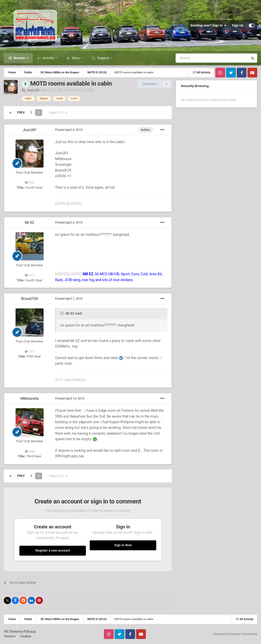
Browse (19, 58)
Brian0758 (29, 299)
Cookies (26, 636)
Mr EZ (29, 223)
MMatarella (30, 399)
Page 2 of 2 (58, 113)
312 (30, 275)
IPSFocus (30, 632)
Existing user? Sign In (209, 25)
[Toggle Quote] (62, 313)
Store (76, 58)
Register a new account (53, 550)
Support (103, 58)
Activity (48, 58)
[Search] (200, 58)
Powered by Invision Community (235, 634)
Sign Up (238, 25)
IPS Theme (11, 632)
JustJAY (33, 90)
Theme (10, 636)
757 (30, 352)
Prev (21, 113)
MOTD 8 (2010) (82, 90)
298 (30, 451)
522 (30, 182)
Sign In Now (123, 545)
